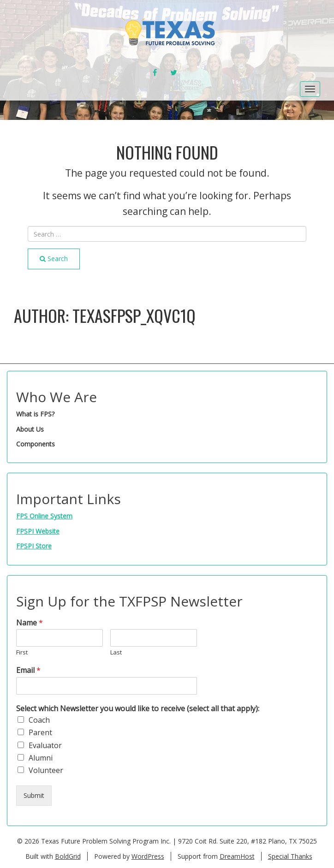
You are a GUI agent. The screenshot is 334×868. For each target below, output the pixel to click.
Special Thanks (290, 856)
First (22, 652)
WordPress (148, 856)
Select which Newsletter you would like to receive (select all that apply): (138, 709)
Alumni (41, 758)
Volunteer (46, 770)
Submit (34, 795)
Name (30, 623)
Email (28, 670)
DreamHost (237, 856)
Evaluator (45, 745)
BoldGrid (68, 856)
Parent (40, 732)
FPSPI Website (38, 531)
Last (116, 652)
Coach (39, 720)
